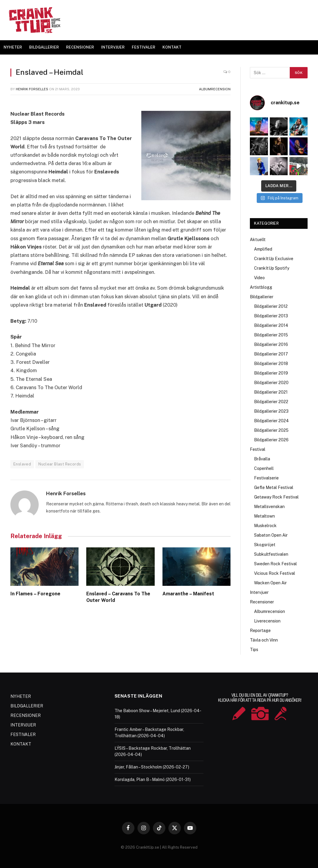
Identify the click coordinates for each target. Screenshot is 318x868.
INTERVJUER (113, 47)
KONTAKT (172, 47)
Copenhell (264, 468)
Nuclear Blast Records (60, 464)
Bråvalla (262, 459)
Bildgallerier (262, 297)
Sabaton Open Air (271, 535)
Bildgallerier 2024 (271, 421)
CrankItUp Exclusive (274, 259)
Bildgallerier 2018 (271, 364)
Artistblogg (261, 287)
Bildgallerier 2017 (271, 354)
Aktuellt (258, 240)
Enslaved (22, 464)
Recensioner (262, 602)
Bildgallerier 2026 (271, 440)
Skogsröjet (265, 545)
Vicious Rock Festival (275, 573)
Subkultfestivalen (271, 554)
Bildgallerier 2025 (271, 430)
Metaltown (264, 516)
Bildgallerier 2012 (271, 306)
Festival (258, 449)
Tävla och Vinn (264, 640)
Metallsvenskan (269, 507)
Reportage (260, 631)
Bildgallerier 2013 (271, 316)
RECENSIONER (80, 47)
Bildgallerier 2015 (271, 335)
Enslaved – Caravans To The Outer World (118, 597)
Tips (254, 650)
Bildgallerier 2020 (271, 383)
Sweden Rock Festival (275, 564)
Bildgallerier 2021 (271, 392)
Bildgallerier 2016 (271, 344)
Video (259, 278)
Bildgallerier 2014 (271, 325)
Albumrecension (215, 89)
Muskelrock (265, 526)
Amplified (263, 249)
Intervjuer (259, 592)
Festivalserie (266, 478)
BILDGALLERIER (44, 47)
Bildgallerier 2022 (271, 402)
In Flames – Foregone (35, 594)
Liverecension (267, 621)
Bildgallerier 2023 (271, 411)
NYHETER (13, 47)
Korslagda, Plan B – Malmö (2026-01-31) (153, 780)
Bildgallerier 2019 (271, 373)
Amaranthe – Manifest (188, 594)
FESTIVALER (144, 47)
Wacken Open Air (270, 583)
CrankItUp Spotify (272, 268)
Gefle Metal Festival (274, 487)
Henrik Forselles (32, 89)
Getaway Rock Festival (276, 497)
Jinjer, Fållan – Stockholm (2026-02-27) (152, 767)
